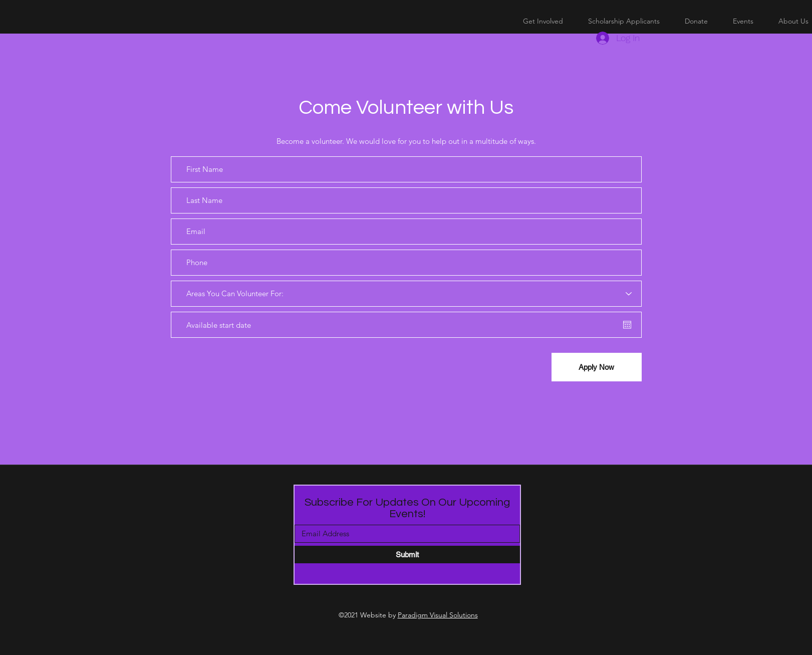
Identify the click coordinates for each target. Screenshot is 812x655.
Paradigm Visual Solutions (438, 615)
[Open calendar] (627, 325)
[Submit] (407, 555)
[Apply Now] (597, 367)
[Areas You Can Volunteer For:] (406, 294)
